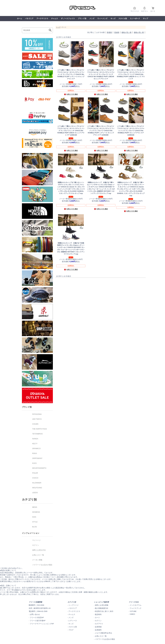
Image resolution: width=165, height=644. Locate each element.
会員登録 (98, 627)
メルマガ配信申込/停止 (104, 633)
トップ (58, 27)
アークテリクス (42, 19)
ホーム (20, 19)
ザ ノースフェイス (68, 19)
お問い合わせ (35, 614)
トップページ (73, 605)
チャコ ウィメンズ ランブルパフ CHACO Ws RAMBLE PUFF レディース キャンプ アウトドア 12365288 (101, 131)
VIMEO (132, 614)
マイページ (135, 11)
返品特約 (98, 614)
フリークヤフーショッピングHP (42, 624)
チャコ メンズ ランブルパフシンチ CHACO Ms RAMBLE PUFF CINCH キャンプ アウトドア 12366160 (71, 131)
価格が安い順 (126, 32)
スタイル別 (123, 19)
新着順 (109, 32)
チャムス (55, 19)
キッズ (113, 19)
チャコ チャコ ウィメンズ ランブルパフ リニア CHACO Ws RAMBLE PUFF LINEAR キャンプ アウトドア (101, 74)
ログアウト (99, 624)
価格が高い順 (139, 32)
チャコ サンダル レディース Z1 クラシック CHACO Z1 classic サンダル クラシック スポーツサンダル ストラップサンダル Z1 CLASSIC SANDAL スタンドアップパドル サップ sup (131, 189)
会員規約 (98, 630)
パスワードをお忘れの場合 (105, 639)
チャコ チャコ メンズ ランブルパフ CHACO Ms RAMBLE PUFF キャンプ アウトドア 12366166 (131, 131)
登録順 (117, 32)
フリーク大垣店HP (37, 618)
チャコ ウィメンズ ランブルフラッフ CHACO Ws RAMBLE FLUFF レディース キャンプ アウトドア (71, 74)
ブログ (71, 630)
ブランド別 (82, 19)
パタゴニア (29, 19)
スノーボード (135, 19)
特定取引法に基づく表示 (104, 611)
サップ (145, 19)
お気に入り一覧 (101, 636)
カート (153, 11)
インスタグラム (136, 605)
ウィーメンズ (102, 19)
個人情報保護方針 (102, 608)
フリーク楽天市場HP (38, 621)
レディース (73, 621)
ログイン (145, 11)
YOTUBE (133, 611)
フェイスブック (136, 608)
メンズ (92, 19)
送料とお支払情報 (102, 605)
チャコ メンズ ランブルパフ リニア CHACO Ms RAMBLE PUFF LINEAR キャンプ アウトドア (131, 74)
